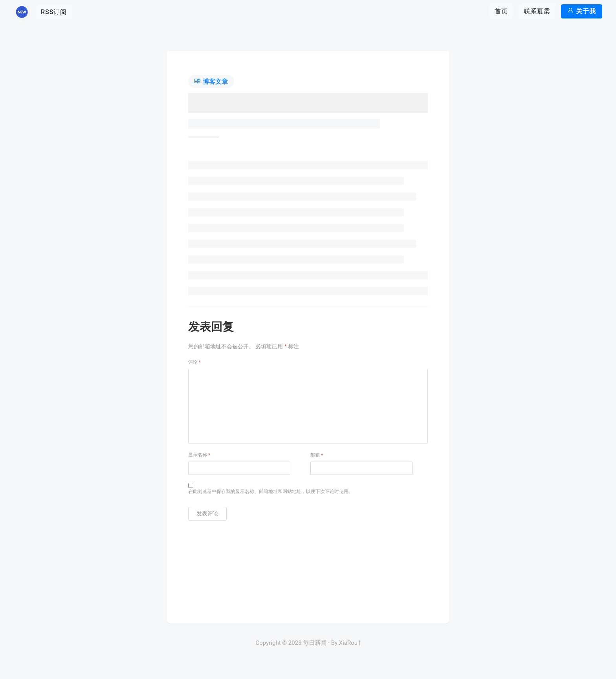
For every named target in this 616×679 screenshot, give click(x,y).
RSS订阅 (54, 12)
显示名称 (199, 455)
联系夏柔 (537, 11)
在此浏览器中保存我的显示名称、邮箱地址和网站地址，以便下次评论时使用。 (271, 491)
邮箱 (317, 455)
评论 (194, 362)
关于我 (582, 11)
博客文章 (211, 82)
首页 (501, 11)
